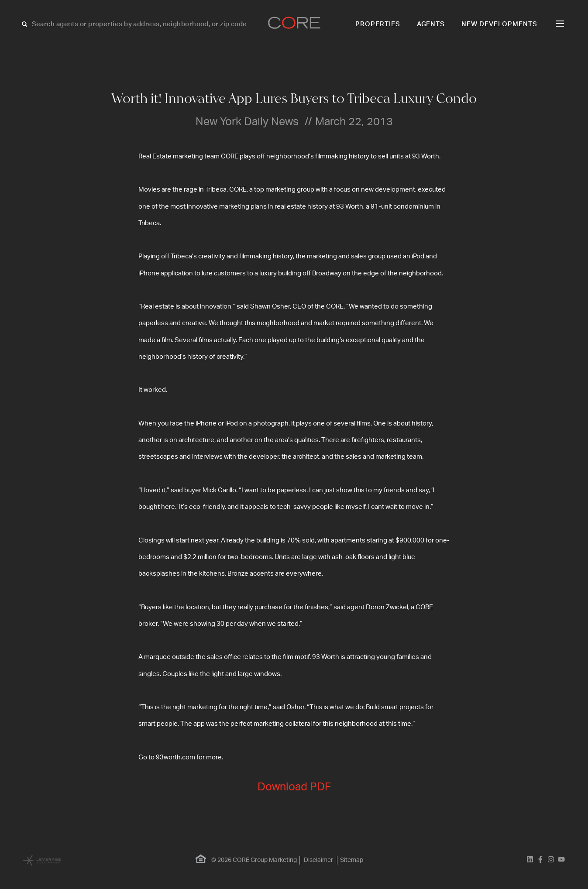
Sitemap (352, 860)
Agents (431, 24)
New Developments (499, 24)
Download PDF (294, 787)
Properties (378, 24)
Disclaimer (318, 860)
